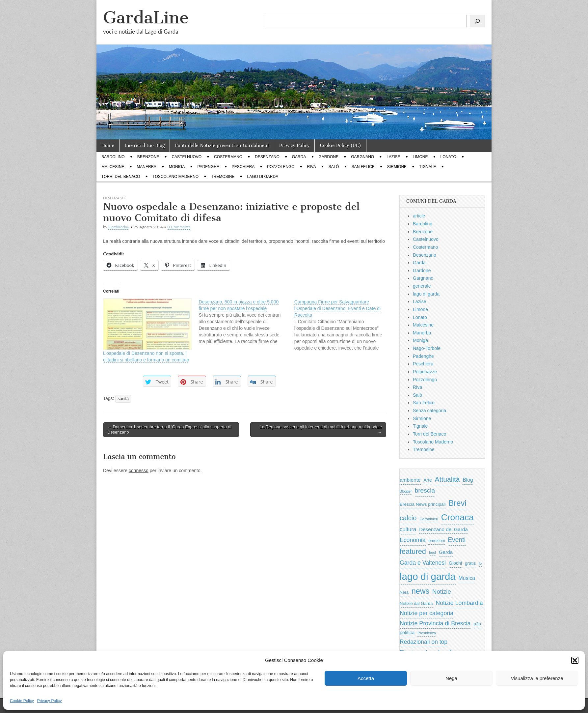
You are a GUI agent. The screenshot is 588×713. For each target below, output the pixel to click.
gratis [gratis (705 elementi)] (470, 563)
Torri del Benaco (121, 177)
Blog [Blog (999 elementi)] (468, 480)
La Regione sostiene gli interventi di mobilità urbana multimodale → (321, 429)
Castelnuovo (187, 157)
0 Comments (179, 227)
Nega (451, 678)
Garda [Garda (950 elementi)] (446, 552)
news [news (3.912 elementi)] (420, 591)
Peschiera (243, 167)
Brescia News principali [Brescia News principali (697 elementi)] (423, 504)
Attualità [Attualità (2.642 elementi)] (447, 479)
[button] (575, 660)
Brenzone (148, 157)
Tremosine (223, 177)
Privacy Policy (50, 701)
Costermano (228, 157)
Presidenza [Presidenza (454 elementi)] (427, 633)
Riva (312, 167)
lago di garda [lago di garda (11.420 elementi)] (428, 576)
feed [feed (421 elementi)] (432, 553)
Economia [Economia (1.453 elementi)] (413, 540)
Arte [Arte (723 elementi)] (428, 480)
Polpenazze (425, 372)
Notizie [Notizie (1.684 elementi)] (442, 592)
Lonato (448, 157)
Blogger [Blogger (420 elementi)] (406, 491)
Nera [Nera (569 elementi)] (404, 592)
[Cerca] (477, 21)
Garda (299, 157)
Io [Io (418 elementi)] (480, 563)
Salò (334, 167)
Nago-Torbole (427, 348)
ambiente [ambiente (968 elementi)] (410, 480)
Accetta (366, 678)
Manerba (146, 167)
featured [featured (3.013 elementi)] (413, 551)
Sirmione (397, 167)
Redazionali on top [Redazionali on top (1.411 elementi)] (424, 642)
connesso (139, 471)
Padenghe (208, 167)
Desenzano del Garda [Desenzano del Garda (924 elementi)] (443, 529)
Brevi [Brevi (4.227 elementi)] (457, 503)
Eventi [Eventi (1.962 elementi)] (457, 540)
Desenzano (267, 157)
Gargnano (362, 157)
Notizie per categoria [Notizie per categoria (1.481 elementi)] (427, 613)
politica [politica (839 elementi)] (407, 633)
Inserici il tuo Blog (145, 145)
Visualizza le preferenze (537, 678)
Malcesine (113, 167)
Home (108, 145)
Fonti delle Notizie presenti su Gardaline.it (222, 145)
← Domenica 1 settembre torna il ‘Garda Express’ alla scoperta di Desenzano (169, 429)
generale (422, 286)
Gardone (328, 157)
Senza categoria (429, 411)
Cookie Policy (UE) (340, 145)
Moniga (177, 167)
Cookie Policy (22, 701)
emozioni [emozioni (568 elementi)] (437, 541)
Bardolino (113, 157)
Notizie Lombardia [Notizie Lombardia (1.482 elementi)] (459, 603)
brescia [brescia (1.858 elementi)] (425, 490)
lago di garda (263, 177)
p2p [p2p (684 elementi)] (477, 624)
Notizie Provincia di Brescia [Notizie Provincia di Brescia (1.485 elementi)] (435, 623)
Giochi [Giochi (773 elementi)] (455, 563)
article (419, 216)
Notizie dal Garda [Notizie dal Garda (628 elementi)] (416, 603)
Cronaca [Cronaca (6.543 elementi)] (457, 517)
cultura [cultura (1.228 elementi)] (408, 529)
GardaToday (119, 227)
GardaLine (146, 18)
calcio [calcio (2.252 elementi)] (408, 518)
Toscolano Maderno (175, 177)
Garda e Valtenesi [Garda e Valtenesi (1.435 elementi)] (423, 563)
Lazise (393, 157)
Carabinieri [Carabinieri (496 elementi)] (429, 519)
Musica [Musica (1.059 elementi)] (467, 578)
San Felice (363, 167)
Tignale (428, 167)
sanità (123, 399)
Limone (420, 157)
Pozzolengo (281, 167)
